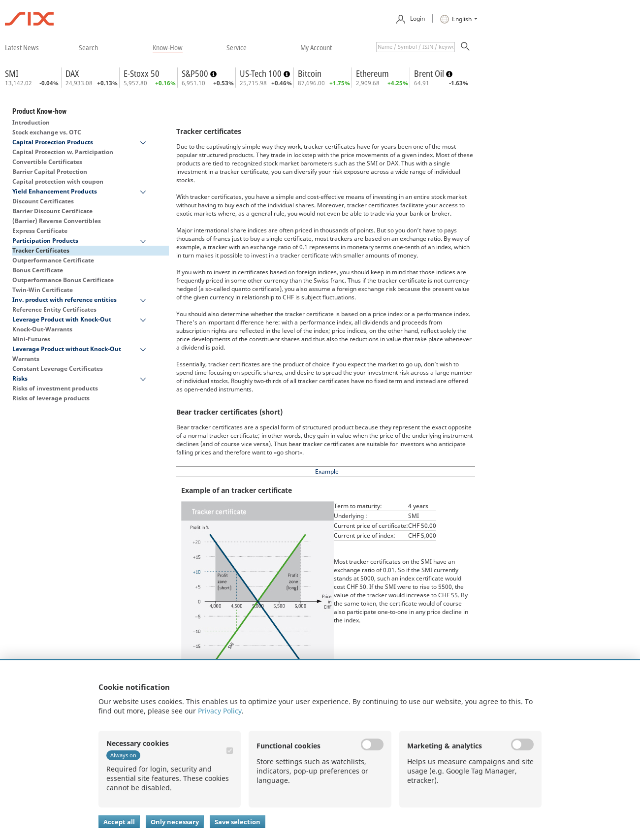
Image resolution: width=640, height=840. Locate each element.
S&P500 (196, 73)
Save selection (238, 822)
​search (88, 47)
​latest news (22, 47)
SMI (12, 73)
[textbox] (416, 47)
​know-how (168, 47)
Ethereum (372, 73)
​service (237, 47)
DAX (72, 73)
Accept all (119, 822)
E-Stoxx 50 (142, 73)
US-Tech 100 (262, 73)
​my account (316, 47)
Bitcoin (310, 73)
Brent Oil (430, 73)
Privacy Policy (220, 711)
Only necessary (175, 822)
